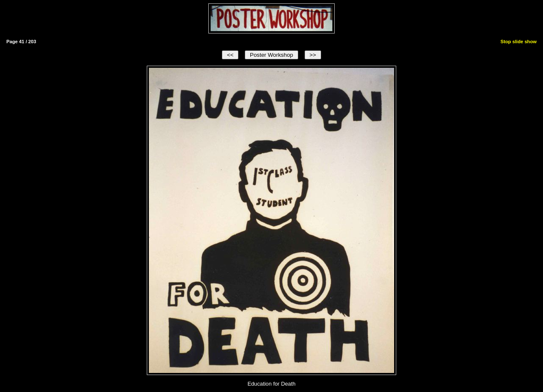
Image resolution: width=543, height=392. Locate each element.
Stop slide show (519, 42)
